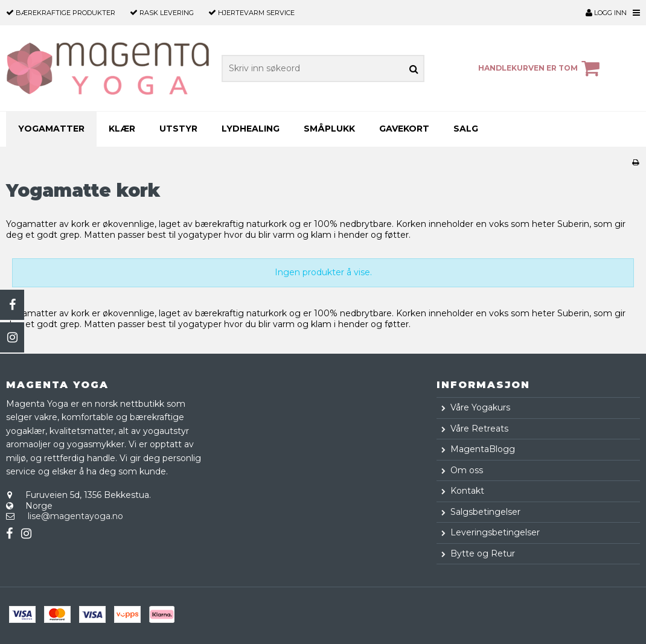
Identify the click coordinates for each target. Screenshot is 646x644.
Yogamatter (51, 129)
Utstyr (178, 129)
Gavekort (404, 129)
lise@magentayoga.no (75, 516)
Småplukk (329, 129)
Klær (122, 129)
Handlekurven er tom (541, 68)
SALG (466, 129)
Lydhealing (251, 129)
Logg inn (606, 13)
